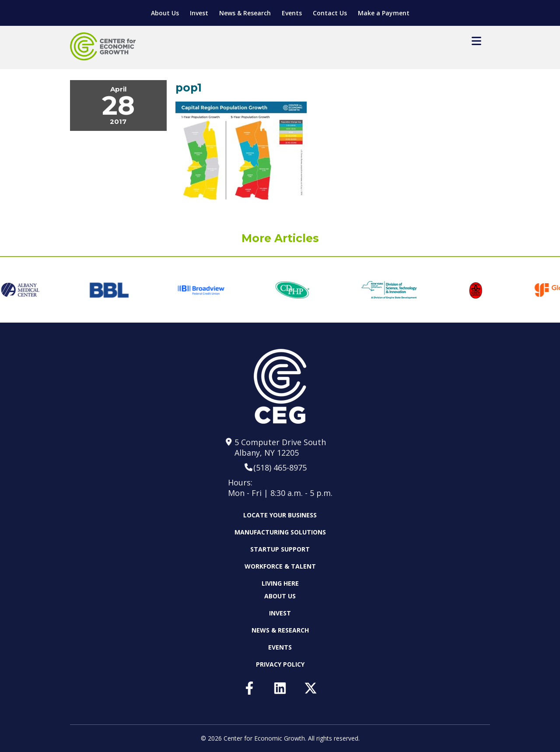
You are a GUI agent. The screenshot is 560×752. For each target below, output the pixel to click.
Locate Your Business (280, 515)
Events (292, 13)
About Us (165, 13)
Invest (199, 13)
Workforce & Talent (280, 566)
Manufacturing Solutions (280, 532)
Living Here (280, 583)
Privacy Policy (280, 664)
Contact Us (330, 13)
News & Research (245, 13)
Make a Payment (384, 13)
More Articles (280, 238)
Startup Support (280, 549)
